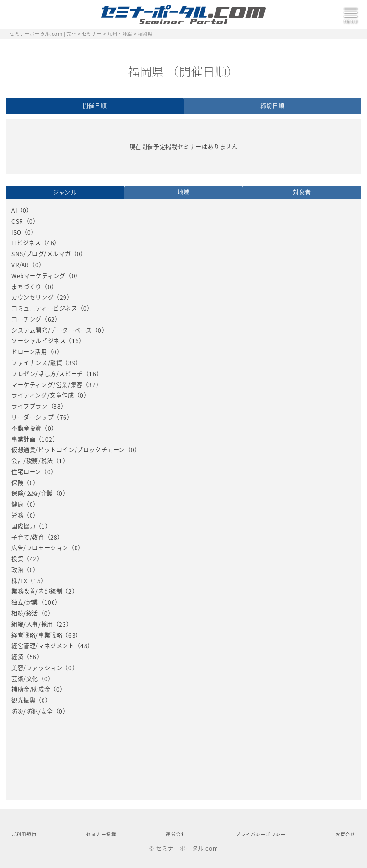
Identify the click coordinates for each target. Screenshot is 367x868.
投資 (17, 559)
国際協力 (23, 526)
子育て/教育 (28, 537)
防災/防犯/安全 (32, 711)
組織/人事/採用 (32, 624)
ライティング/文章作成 (43, 395)
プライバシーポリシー (261, 834)
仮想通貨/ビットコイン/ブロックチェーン (68, 450)
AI (14, 210)
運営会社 (176, 834)
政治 (17, 570)
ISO (16, 232)
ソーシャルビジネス (38, 341)
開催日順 (95, 106)
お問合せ (345, 834)
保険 (17, 483)
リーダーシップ (32, 417)
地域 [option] (183, 192)
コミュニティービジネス (44, 308)
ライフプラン (30, 406)
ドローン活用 (29, 352)
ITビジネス (26, 243)
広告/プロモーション (40, 548)
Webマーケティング (38, 276)
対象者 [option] (302, 192)
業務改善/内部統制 (37, 591)
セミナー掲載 (101, 834)
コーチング (27, 319)
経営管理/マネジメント (43, 646)
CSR (17, 221)
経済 (17, 657)
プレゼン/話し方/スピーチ (47, 374)
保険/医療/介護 (32, 493)
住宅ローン (26, 472)
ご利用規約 (24, 834)
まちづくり (27, 287)
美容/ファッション (37, 668)
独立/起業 (25, 602)
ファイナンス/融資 (37, 363)
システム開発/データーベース (52, 330)
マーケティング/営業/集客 (47, 385)
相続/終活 (25, 613)
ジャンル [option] (65, 192)
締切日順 (272, 106)
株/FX (19, 581)
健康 (17, 504)
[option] (183, 461)
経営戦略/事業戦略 (37, 635)
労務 (17, 515)
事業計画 (23, 439)
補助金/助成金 (31, 689)
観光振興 (23, 700)
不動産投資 (27, 428)
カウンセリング (32, 297)
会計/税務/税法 (32, 461)
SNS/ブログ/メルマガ (41, 254)
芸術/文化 (25, 679)
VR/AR (20, 265)
